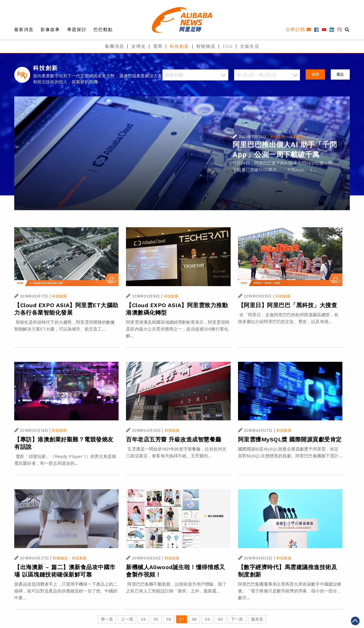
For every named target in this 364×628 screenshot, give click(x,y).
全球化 (139, 46)
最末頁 (257, 619)
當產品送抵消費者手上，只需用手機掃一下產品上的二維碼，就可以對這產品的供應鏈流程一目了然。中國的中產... (66, 591)
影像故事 (50, 30)
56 (169, 619)
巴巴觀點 (103, 30)
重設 (340, 74)
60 (220, 619)
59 (207, 619)
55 (156, 619)
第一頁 (107, 619)
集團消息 (115, 46)
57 (182, 619)
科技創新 (179, 46)
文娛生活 (250, 46)
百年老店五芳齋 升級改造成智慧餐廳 (174, 439)
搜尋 (315, 74)
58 (194, 619)
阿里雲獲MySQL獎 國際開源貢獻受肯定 (290, 439)
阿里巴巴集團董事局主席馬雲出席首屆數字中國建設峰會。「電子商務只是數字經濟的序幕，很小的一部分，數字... (290, 591)
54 (143, 619)
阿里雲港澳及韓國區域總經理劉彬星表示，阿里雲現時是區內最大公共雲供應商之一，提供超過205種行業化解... (178, 329)
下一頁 (237, 619)
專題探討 (77, 30)
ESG (228, 46)
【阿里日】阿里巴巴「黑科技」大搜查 (288, 305)
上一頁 (127, 619)
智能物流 (206, 46)
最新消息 (24, 30)
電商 (158, 46)
